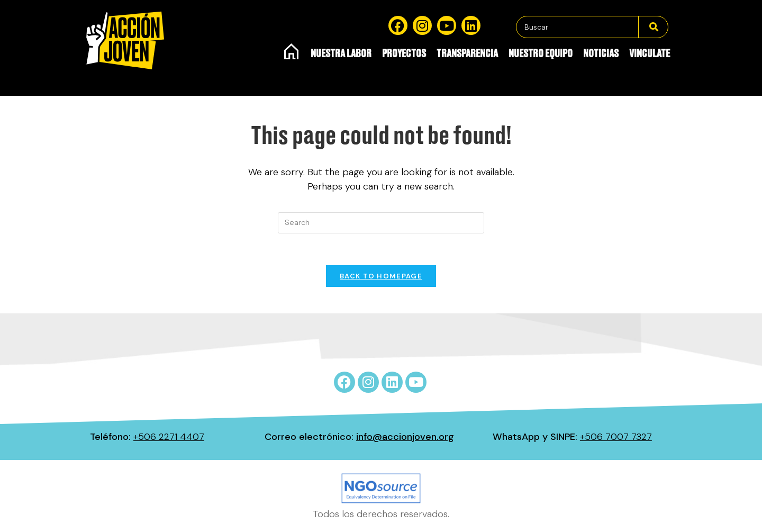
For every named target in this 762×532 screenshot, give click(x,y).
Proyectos (404, 54)
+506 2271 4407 (169, 437)
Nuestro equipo (541, 54)
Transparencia (467, 54)
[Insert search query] (381, 223)
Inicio (292, 51)
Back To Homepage (381, 276)
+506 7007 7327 (616, 437)
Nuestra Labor (341, 54)
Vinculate (650, 54)
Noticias (601, 54)
